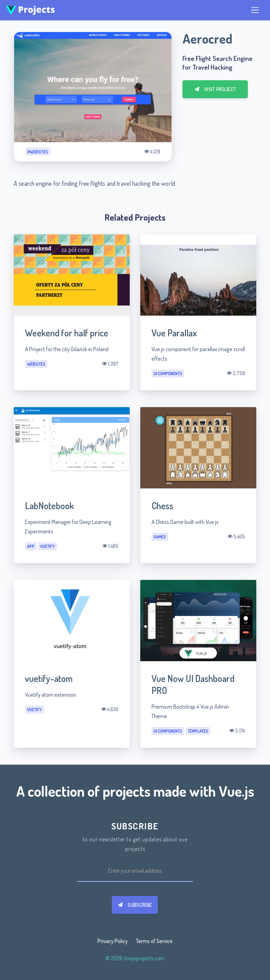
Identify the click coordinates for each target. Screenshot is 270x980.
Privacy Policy (112, 941)
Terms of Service (154, 941)
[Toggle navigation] (255, 10)
